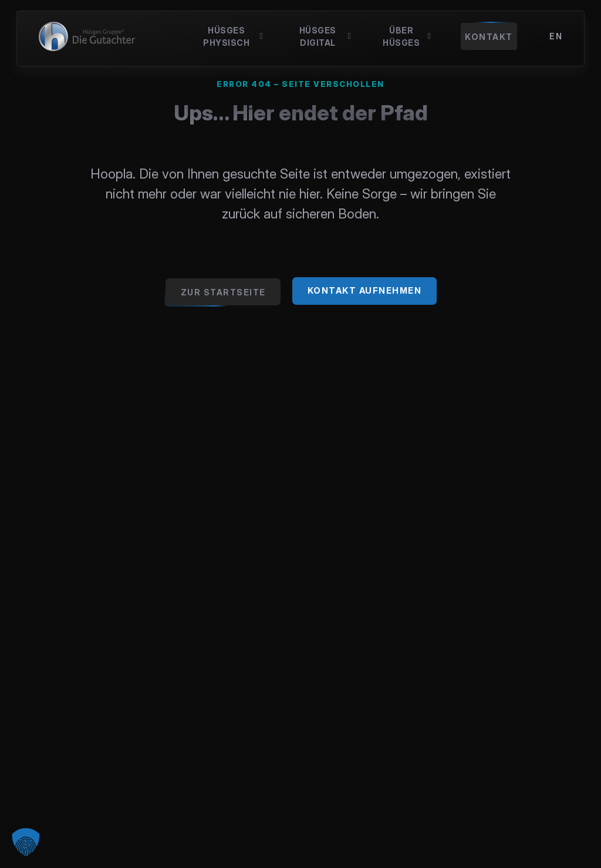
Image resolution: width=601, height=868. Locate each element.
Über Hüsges (407, 36)
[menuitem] (556, 36)
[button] (26, 842)
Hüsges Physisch (233, 36)
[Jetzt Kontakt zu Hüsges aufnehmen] (364, 291)
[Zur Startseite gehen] (223, 292)
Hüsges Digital (325, 36)
